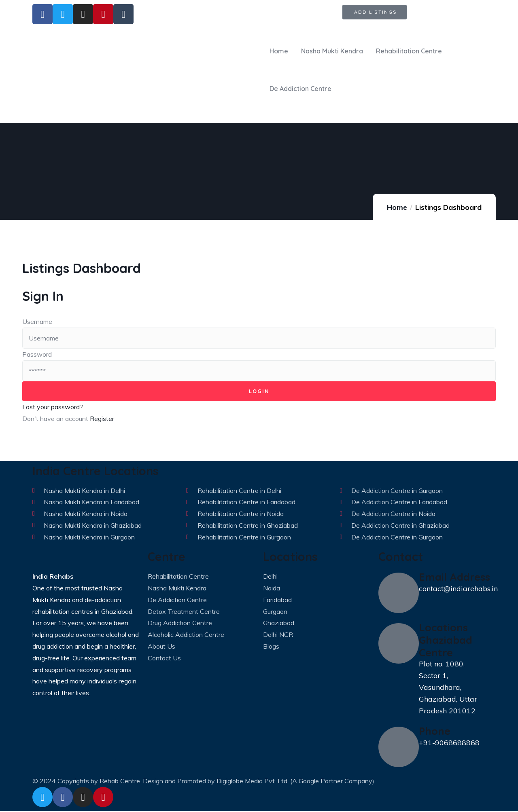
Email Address (454, 577)
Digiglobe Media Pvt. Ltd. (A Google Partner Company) (295, 782)
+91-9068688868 (449, 743)
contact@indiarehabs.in (458, 589)
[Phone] (399, 748)
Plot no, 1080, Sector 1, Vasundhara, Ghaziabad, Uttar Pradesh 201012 (448, 688)
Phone (435, 732)
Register (102, 419)
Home (397, 207)
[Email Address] (399, 594)
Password (37, 354)
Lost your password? (53, 408)
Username (37, 321)
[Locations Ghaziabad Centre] (399, 644)
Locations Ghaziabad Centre (446, 640)
